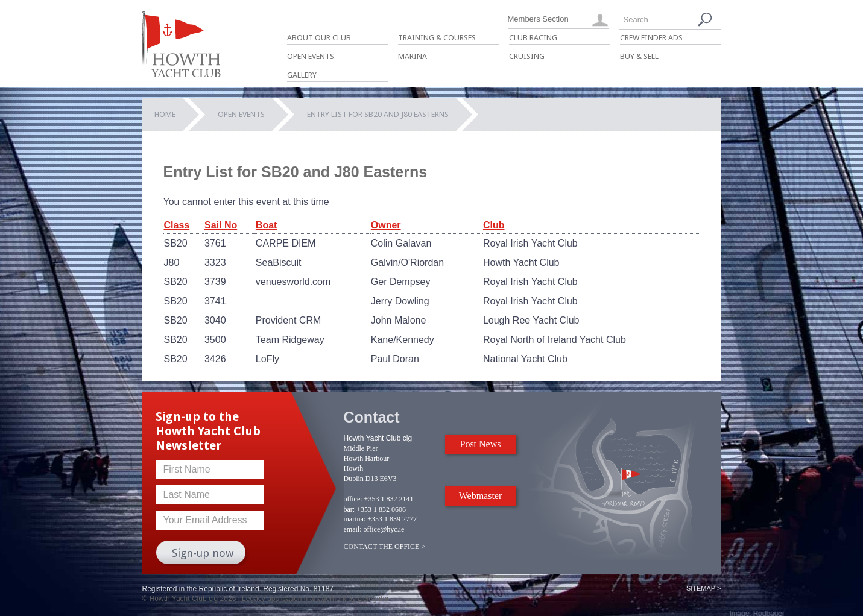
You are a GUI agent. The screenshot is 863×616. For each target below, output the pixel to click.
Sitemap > (704, 588)
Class (177, 225)
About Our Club (319, 38)
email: (353, 529)
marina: (355, 519)
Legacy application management (294, 599)
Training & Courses (437, 38)
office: (353, 499)
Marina (413, 56)
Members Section (538, 19)
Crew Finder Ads (651, 38)
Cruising (527, 56)
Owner (386, 225)
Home (165, 114)
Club (494, 225)
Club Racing (533, 38)
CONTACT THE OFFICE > (385, 547)
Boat (267, 225)
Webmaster (481, 496)
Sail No (221, 225)
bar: (349, 509)
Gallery (302, 75)
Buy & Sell (639, 56)
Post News (480, 444)
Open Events (311, 56)
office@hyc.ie (384, 529)
